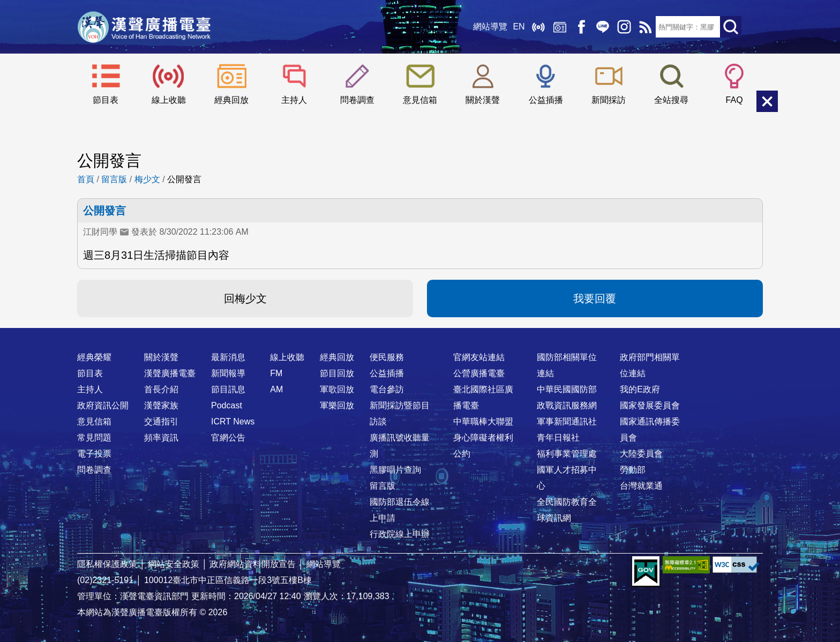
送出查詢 (731, 27)
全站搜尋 (671, 100)
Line (602, 27)
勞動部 (633, 470)
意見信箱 (420, 100)
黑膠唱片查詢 (395, 470)
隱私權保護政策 (107, 564)
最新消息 (228, 357)
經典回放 (559, 27)
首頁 (86, 179)
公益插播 (546, 100)
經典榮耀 (94, 357)
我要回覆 (595, 298)
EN (519, 27)
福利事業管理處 (567, 454)
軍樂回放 (337, 405)
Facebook (581, 27)
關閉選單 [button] (767, 101)
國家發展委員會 (650, 405)
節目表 (106, 100)
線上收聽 (538, 27)
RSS (645, 27)
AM (276, 389)
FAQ (734, 100)
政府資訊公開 (103, 405)
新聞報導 (228, 373)
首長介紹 (161, 389)
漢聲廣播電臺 (144, 27)
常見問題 (94, 438)
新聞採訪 (609, 100)
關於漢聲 (483, 100)
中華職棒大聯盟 (483, 421)
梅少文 (147, 179)
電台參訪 (387, 389)
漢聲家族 (161, 405)
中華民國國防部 (567, 389)
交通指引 (161, 421)
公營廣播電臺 (479, 373)
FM (276, 373)
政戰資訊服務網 (567, 405)
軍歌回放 (337, 389)
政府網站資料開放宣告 (253, 564)
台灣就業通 (641, 486)
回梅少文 (245, 298)
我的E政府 (640, 389)
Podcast (227, 405)
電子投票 (94, 454)
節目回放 (337, 373)
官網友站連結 (479, 357)
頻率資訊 (161, 438)
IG (624, 27)
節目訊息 (228, 389)
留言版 (114, 179)
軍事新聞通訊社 (567, 421)
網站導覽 (490, 27)
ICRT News (233, 421)
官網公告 (228, 438)
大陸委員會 (641, 454)
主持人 (294, 100)
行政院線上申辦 (400, 534)
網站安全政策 (174, 564)
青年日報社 (558, 438)
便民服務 (387, 357)
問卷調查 (357, 100)
